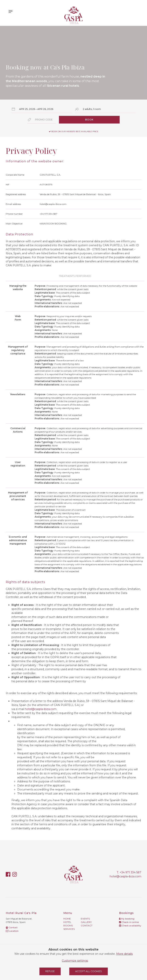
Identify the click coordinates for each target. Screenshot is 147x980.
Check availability (130, 926)
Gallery (86, 922)
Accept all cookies (89, 971)
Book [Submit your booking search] (89, 120)
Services (69, 929)
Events (85, 919)
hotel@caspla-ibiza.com (41, 709)
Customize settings (75, 961)
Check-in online (129, 922)
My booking (127, 919)
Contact (12, 927)
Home (67, 919)
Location (12, 931)
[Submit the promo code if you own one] (42, 120)
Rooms (68, 926)
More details (124, 954)
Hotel (67, 922)
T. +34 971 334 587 (129, 872)
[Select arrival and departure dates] (42, 109)
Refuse (50, 971)
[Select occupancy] (105, 109)
